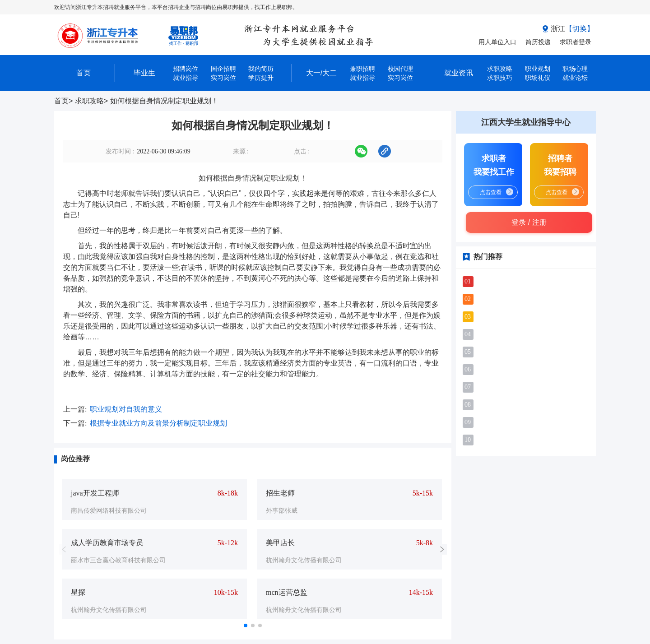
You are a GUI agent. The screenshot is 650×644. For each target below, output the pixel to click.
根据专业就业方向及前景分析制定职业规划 (158, 423)
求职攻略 (89, 101)
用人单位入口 (497, 42)
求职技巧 (500, 78)
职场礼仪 (538, 78)
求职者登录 (576, 42)
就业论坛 (575, 78)
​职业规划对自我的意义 (126, 409)
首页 (61, 101)
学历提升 (261, 78)
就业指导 (186, 78)
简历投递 (538, 42)
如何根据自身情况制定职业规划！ (164, 101)
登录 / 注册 (529, 222)
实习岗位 (223, 78)
